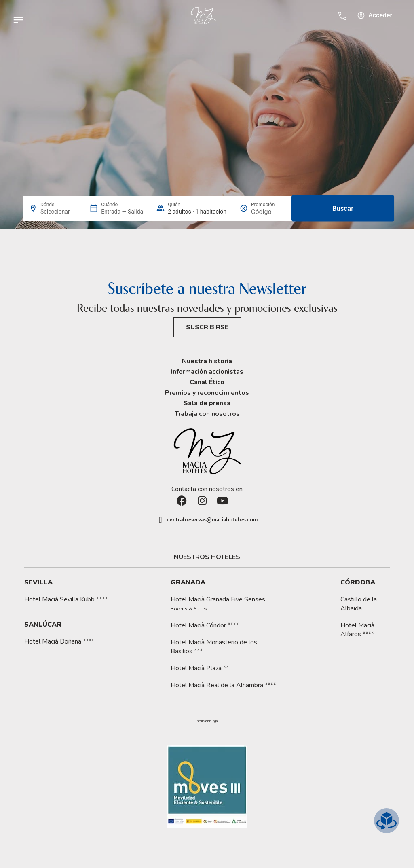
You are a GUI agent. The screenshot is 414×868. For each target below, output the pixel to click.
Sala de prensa (207, 403)
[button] (207, 721)
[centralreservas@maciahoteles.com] (161, 520)
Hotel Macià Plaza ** (200, 668)
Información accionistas (207, 372)
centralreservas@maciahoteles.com (212, 520)
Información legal (207, 721)
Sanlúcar (43, 625)
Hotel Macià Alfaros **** (357, 630)
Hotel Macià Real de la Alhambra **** (223, 685)
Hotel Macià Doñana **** (59, 641)
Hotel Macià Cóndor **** (205, 625)
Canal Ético (207, 382)
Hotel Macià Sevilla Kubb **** (66, 599)
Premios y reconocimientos (207, 393)
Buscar (343, 208)
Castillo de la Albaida (359, 604)
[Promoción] (269, 212)
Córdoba (358, 582)
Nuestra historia (207, 361)
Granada (188, 582)
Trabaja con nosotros (207, 414)
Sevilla (38, 582)
